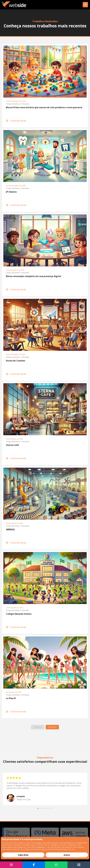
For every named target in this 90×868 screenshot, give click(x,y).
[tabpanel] (45, 789)
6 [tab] (50, 808)
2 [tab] (41, 808)
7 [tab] (52, 808)
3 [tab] (43, 808)
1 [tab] (38, 808)
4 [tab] (45, 808)
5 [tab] (48, 808)
